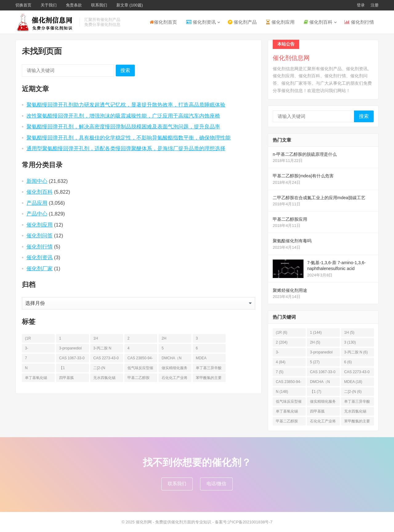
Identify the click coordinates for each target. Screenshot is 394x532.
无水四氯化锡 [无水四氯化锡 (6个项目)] (104, 378)
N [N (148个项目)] (26, 368)
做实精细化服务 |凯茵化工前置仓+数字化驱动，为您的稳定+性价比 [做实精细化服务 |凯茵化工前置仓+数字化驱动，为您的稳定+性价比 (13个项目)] (175, 369)
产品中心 (37, 214)
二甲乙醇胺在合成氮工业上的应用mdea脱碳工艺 (319, 198)
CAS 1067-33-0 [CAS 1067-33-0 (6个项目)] (72, 358)
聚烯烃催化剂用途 (290, 290)
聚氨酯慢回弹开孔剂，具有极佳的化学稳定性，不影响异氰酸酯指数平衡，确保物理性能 (129, 138)
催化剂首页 (163, 22)
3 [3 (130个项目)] (197, 338)
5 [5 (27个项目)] (163, 348)
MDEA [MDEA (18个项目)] (201, 358)
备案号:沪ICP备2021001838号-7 (244, 522)
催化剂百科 (318, 22)
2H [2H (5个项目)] (164, 338)
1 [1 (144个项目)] (60, 338)
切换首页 (23, 5)
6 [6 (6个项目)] (197, 348)
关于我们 (49, 5)
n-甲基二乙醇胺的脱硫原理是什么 (305, 154)
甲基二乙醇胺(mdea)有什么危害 (303, 176)
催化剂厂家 (40, 268)
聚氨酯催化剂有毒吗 (292, 241)
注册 (375, 5)
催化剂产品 (242, 22)
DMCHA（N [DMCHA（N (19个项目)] (172, 358)
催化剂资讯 (201, 22)
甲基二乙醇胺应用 (290, 219)
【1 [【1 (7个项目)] (62, 368)
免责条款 (74, 5)
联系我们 (99, 5)
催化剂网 (144, 522)
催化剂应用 (280, 22)
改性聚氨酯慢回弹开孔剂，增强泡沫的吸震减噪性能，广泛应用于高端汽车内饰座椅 (123, 116)
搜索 (125, 70)
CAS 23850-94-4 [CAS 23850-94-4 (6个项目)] (140, 359)
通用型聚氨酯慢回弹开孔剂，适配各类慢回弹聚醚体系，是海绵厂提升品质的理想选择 (126, 148)
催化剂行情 (359, 22)
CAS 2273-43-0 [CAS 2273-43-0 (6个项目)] (106, 358)
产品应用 (37, 203)
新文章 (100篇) (130, 5)
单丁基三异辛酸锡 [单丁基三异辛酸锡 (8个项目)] (209, 369)
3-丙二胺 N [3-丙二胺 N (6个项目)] (102, 348)
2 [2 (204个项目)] (129, 338)
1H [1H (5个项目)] (96, 338)
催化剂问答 (40, 236)
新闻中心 (37, 181)
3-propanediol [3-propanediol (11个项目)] (70, 348)
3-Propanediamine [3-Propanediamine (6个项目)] (37, 349)
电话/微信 (216, 484)
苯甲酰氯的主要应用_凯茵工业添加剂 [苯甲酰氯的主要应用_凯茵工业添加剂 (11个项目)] (209, 379)
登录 (361, 5)
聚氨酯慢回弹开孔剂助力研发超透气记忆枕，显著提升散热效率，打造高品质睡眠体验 (126, 105)
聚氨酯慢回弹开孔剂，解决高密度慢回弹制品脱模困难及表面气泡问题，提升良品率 (123, 127)
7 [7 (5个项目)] (26, 358)
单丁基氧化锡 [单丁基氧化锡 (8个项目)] (36, 378)
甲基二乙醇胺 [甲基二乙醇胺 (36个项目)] (139, 378)
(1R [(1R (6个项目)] (28, 338)
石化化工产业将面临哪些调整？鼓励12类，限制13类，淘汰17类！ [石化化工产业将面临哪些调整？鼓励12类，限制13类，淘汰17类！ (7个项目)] (175, 379)
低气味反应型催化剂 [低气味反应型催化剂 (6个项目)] (140, 369)
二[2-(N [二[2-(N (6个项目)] (99, 368)
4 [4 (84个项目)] (129, 348)
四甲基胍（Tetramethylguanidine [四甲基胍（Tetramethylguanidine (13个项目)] (72, 379)
